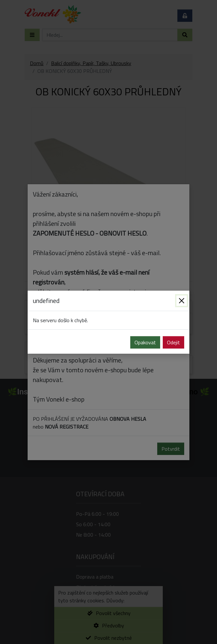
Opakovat (145, 342)
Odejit (173, 342)
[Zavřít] (182, 301)
